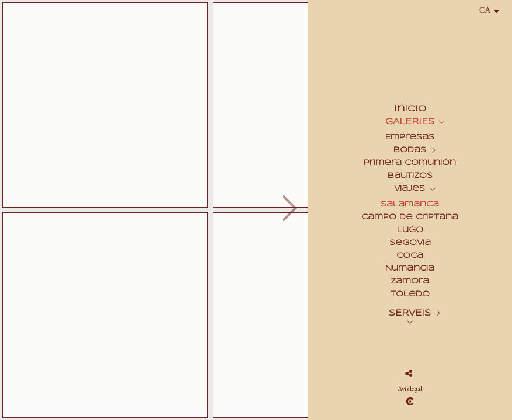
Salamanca (410, 204)
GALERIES (410, 122)
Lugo (410, 230)
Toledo (410, 294)
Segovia (410, 243)
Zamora (410, 281)
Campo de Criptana (410, 217)
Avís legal (410, 388)
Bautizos (410, 176)
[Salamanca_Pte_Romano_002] (105, 105)
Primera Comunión (410, 163)
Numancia (410, 269)
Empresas (410, 137)
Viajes (410, 189)
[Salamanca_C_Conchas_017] (105, 315)
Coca (410, 256)
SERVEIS (410, 313)
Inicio (410, 109)
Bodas (410, 150)
